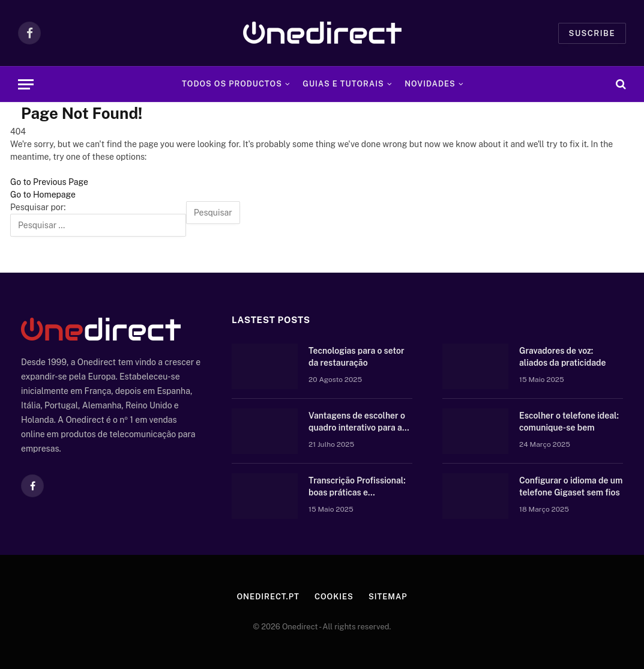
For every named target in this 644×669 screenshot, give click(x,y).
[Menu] (26, 84)
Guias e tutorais (343, 84)
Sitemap (388, 597)
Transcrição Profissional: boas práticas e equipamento (357, 487)
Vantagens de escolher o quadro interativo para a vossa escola (357, 422)
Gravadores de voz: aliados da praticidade (563, 357)
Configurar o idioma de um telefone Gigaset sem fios (571, 486)
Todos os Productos (232, 84)
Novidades (430, 84)
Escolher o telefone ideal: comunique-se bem (569, 422)
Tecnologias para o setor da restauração (357, 357)
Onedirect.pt (268, 597)
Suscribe (592, 33)
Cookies (334, 597)
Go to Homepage (43, 195)
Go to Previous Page (49, 182)
